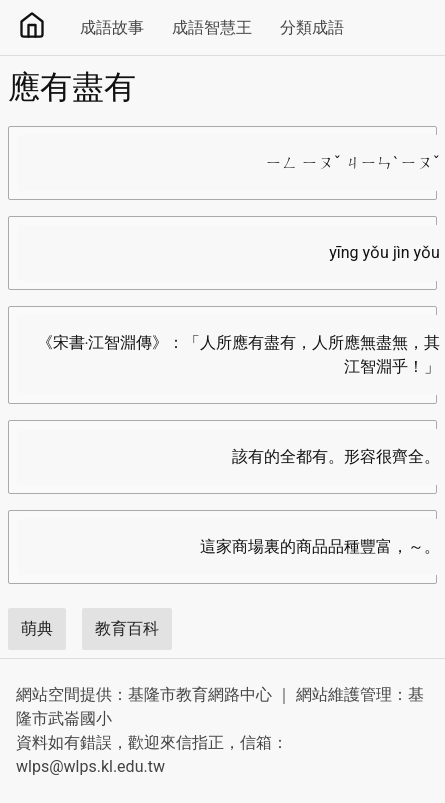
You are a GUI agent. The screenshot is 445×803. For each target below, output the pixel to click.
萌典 (37, 628)
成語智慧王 (212, 27)
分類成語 (312, 27)
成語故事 (112, 27)
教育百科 (127, 628)
